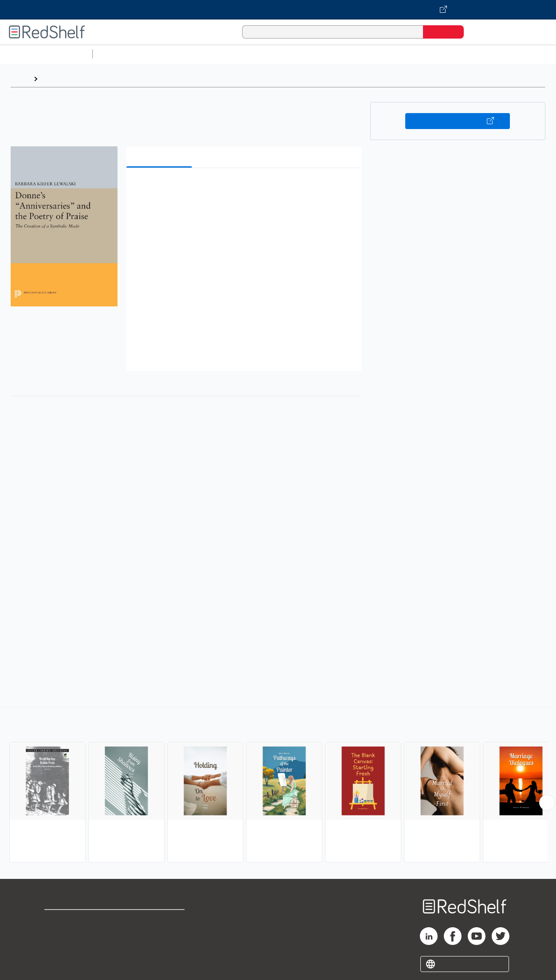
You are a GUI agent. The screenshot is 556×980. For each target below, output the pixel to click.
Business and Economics (344, 54)
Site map (59, 963)
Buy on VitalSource (458, 121)
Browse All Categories (46, 54)
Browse (55, 79)
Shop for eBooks (73, 920)
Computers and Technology (253, 54)
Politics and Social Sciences (437, 54)
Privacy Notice (69, 949)
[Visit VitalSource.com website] (278, 10)
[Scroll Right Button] (547, 803)
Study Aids (120, 54)
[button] (246, 188)
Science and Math (174, 54)
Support (58, 935)
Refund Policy (161, 935)
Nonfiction (537, 54)
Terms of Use (161, 920)
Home (20, 79)
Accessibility (159, 949)
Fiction (501, 54)
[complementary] (278, 786)
